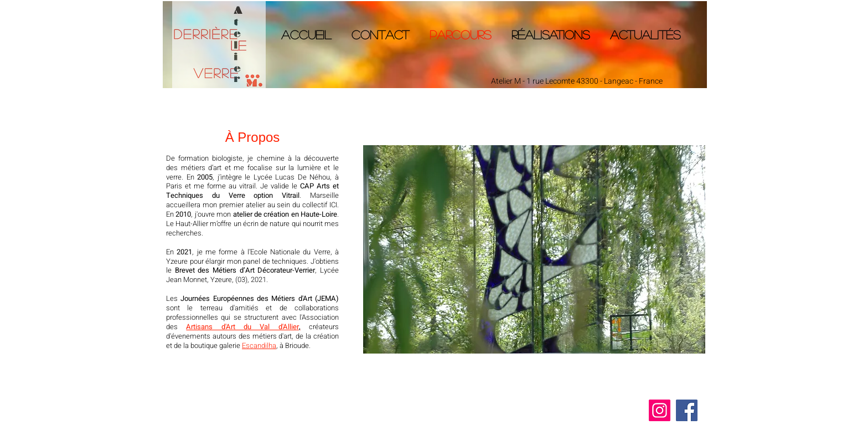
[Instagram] (660, 410)
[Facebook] (687, 410)
